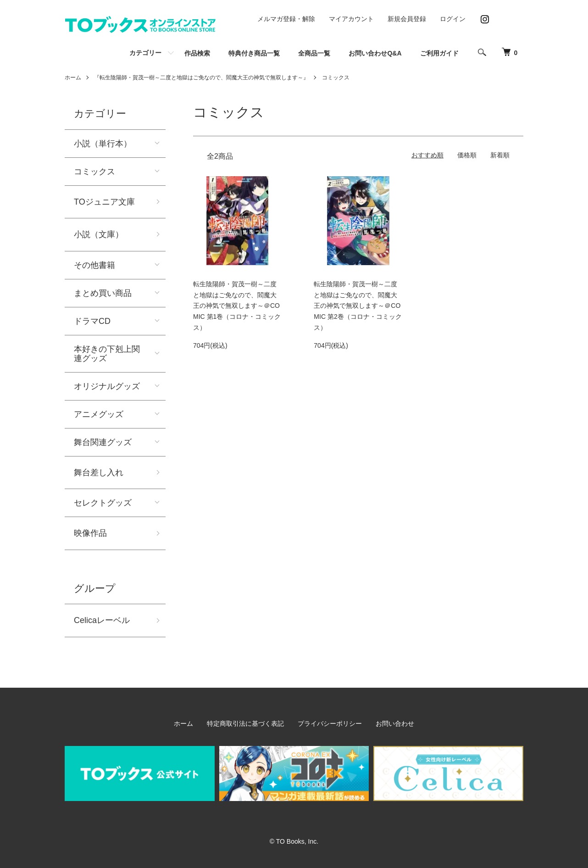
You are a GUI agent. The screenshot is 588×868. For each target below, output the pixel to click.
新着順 (500, 155)
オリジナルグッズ (107, 386)
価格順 (467, 155)
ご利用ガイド (439, 53)
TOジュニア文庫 (104, 202)
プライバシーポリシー (330, 723)
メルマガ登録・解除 (286, 19)
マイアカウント (351, 19)
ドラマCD (92, 321)
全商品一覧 (314, 53)
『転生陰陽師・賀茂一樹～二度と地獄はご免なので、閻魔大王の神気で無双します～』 (201, 78)
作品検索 (197, 53)
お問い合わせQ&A (375, 53)
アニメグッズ (99, 414)
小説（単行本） (103, 144)
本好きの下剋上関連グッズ (107, 354)
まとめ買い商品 (103, 293)
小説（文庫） (99, 234)
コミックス (336, 78)
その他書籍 (94, 265)
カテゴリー (145, 53)
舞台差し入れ (99, 473)
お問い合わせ (395, 723)
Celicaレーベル (102, 620)
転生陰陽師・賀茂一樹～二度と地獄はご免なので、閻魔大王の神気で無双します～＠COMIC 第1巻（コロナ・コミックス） (237, 306)
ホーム (73, 78)
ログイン (453, 19)
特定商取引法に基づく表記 (245, 723)
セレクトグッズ (103, 503)
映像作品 (90, 533)
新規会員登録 (407, 19)
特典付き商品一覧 (254, 53)
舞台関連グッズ (103, 442)
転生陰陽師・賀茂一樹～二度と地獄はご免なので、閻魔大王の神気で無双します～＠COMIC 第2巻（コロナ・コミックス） (358, 306)
